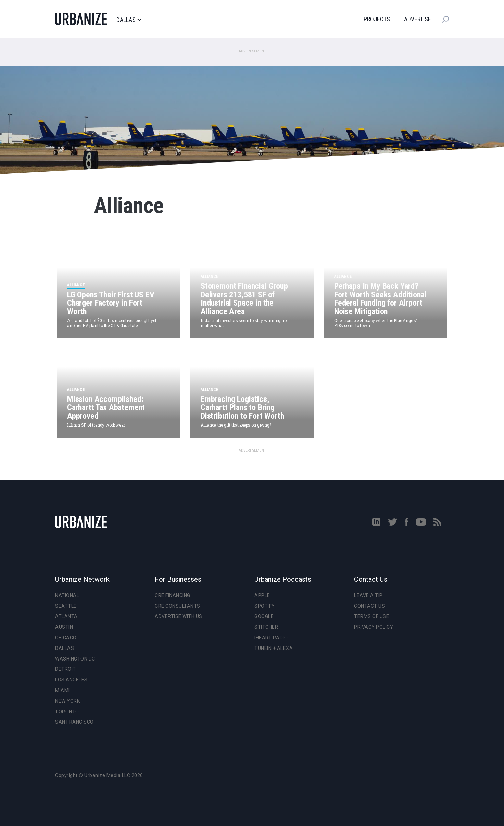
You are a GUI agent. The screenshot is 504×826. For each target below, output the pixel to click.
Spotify (265, 606)
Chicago (66, 638)
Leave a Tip (368, 595)
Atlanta (66, 616)
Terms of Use (371, 616)
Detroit (66, 669)
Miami (62, 690)
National (67, 595)
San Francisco (74, 722)
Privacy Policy (374, 627)
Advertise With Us (179, 616)
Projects (377, 19)
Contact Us (369, 606)
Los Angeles (71, 680)
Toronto (67, 712)
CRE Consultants (178, 606)
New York (67, 701)
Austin (64, 627)
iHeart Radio (271, 638)
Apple (262, 595)
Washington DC (75, 659)
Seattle (66, 606)
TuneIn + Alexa (274, 648)
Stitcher (266, 627)
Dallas (129, 20)
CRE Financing (173, 595)
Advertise (418, 19)
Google (264, 616)
